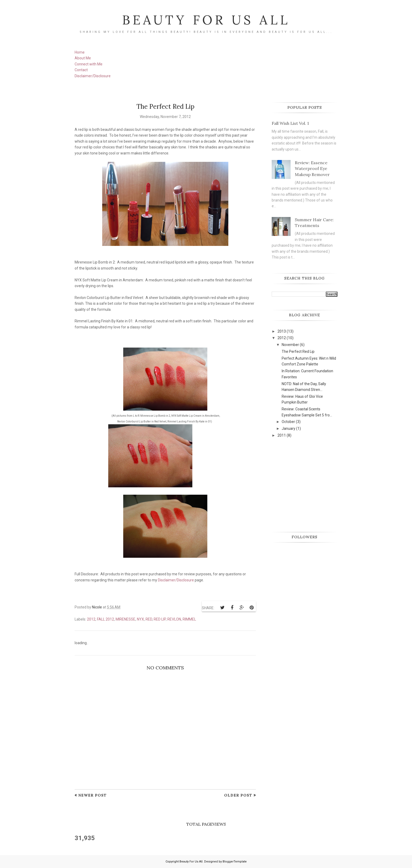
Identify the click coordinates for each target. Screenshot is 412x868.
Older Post (238, 795)
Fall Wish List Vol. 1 (290, 123)
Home (80, 52)
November (290, 345)
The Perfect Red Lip (298, 352)
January (289, 428)
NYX (140, 619)
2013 (282, 331)
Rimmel (189, 619)
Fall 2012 (105, 619)
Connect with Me (89, 64)
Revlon (174, 619)
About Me (83, 58)
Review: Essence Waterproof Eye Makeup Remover (312, 169)
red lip (160, 619)
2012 (91, 619)
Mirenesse (125, 619)
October (288, 422)
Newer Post (92, 795)
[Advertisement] (311, 484)
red (149, 619)
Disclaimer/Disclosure (93, 76)
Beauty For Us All (206, 20)
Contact (81, 70)
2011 (282, 435)
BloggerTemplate (235, 862)
